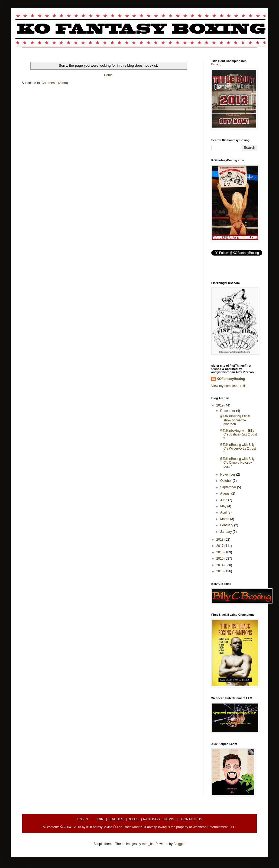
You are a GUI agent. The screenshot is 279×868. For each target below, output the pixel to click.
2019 (220, 405)
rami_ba (148, 844)
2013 (220, 571)
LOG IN (82, 819)
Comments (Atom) (55, 83)
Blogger (179, 844)
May (224, 506)
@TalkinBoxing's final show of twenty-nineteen (235, 420)
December (228, 411)
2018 (220, 540)
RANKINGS (152, 819)
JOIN (100, 819)
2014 (220, 565)
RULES (133, 819)
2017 (220, 546)
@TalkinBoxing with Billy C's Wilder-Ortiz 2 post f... (238, 449)
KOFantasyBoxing (231, 379)
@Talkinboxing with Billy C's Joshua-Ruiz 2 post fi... (238, 435)
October (226, 481)
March (225, 519)
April (224, 512)
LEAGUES (116, 819)
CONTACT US (192, 819)
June (224, 500)
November (228, 475)
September (229, 487)
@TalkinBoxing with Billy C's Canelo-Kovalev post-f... (237, 463)
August (226, 493)
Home (108, 75)
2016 (220, 552)
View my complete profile (229, 386)
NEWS (169, 819)
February (227, 525)
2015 (220, 559)
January (226, 532)
